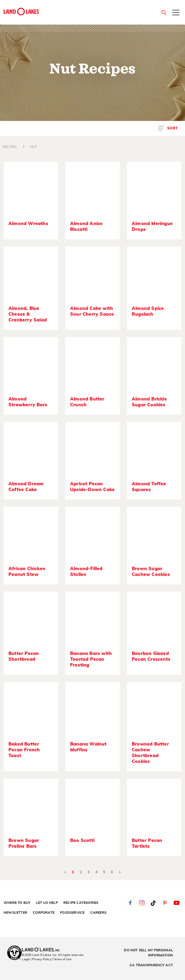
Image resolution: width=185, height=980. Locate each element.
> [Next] (120, 872)
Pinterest (165, 903)
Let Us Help (47, 903)
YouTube (177, 903)
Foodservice (72, 913)
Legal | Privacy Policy (36, 959)
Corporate (44, 913)
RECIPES (10, 147)
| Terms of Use (62, 959)
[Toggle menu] (176, 13)
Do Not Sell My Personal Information (148, 953)
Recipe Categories (81, 903)
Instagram (142, 903)
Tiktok (153, 903)
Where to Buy (17, 903)
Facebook (130, 903)
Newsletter (15, 913)
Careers (98, 913)
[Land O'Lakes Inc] (43, 950)
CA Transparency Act (151, 965)
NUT (34, 147)
